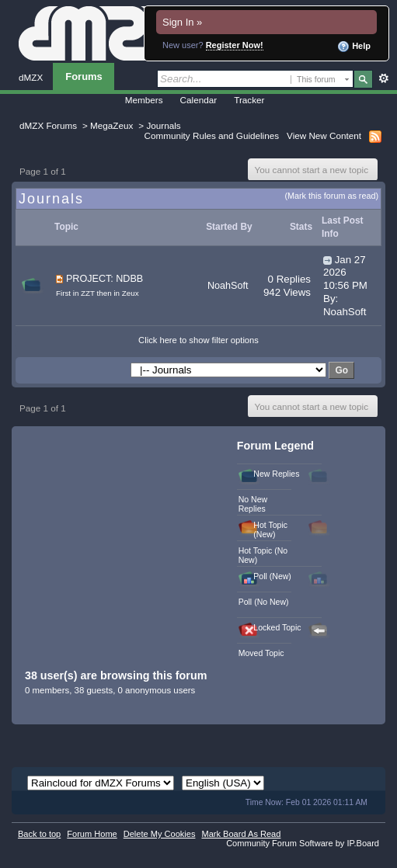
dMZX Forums (48, 125)
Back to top (39, 834)
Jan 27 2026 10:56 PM (345, 273)
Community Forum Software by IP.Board (303, 843)
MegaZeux (111, 125)
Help (354, 47)
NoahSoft (228, 286)
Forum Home (92, 834)
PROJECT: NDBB (104, 279)
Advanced (383, 78)
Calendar (199, 100)
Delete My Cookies (160, 834)
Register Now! (235, 45)
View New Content (324, 135)
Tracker (249, 100)
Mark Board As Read (241, 834)
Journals (163, 125)
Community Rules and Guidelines (212, 135)
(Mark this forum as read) (331, 196)
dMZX (31, 77)
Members (144, 100)
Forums (84, 76)
